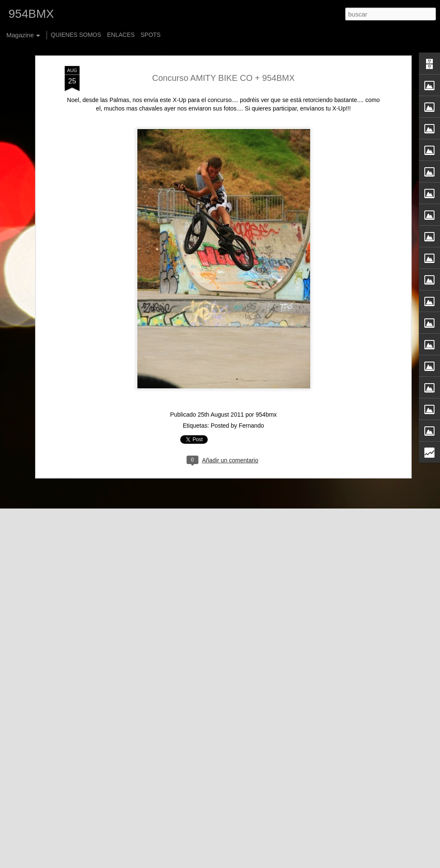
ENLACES (121, 35)
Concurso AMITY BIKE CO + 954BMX (224, 58)
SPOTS (150, 35)
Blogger (291, 863)
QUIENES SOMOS (76, 35)
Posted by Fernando (237, 406)
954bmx (266, 395)
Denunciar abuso (320, 863)
